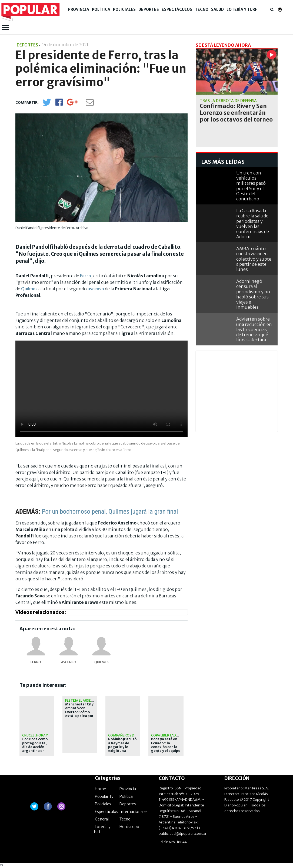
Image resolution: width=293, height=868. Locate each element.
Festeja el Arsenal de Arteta (90, 700)
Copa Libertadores (168, 735)
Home (100, 789)
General (102, 819)
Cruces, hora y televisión (45, 735)
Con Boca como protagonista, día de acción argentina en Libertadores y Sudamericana (35, 749)
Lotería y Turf (242, 9)
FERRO (36, 662)
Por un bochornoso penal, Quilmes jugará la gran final (110, 512)
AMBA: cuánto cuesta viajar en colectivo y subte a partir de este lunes (254, 259)
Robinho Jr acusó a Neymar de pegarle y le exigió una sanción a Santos (122, 747)
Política (101, 9)
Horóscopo (129, 827)
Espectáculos (177, 9)
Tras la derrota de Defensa (228, 101)
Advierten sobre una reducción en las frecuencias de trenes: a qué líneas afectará (254, 329)
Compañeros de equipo (129, 735)
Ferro (86, 276)
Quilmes (29, 289)
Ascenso (69, 662)
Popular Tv (104, 796)
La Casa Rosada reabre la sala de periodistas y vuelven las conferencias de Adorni (253, 224)
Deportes (149, 9)
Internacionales (134, 812)
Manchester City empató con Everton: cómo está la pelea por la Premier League (79, 714)
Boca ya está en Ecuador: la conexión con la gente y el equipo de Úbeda (166, 747)
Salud (217, 9)
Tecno (202, 9)
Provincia (79, 9)
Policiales (124, 9)
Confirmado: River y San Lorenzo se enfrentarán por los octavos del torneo (236, 113)
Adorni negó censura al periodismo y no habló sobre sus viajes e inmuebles (253, 294)
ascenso (96, 289)
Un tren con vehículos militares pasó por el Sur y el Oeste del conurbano (251, 186)
